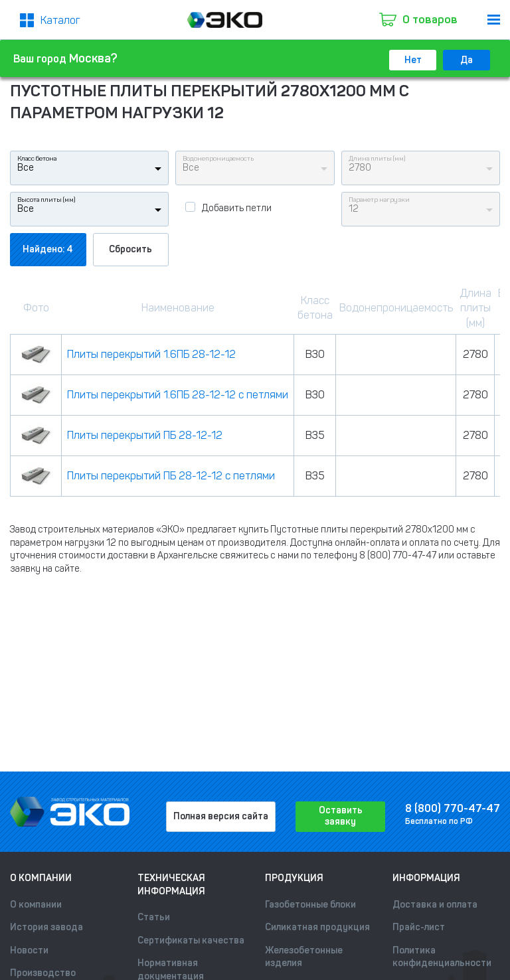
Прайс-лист (419, 927)
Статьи (154, 917)
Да (467, 60)
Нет (413, 60)
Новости (29, 950)
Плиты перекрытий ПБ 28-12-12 (145, 435)
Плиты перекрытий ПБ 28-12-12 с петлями (171, 476)
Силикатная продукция (317, 927)
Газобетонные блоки (310, 905)
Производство (43, 973)
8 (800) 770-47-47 (453, 808)
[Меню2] (50, 21)
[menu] (494, 20)
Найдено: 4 (48, 249)
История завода (46, 927)
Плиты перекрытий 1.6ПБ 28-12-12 (151, 354)
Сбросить (130, 249)
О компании (36, 905)
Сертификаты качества (191, 940)
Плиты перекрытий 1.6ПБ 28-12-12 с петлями (178, 395)
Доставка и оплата (435, 905)
